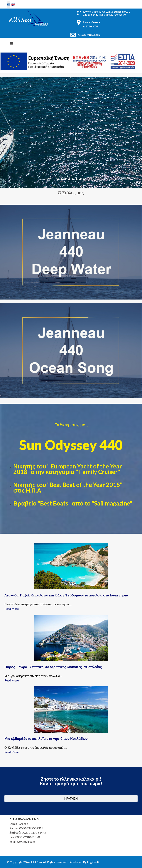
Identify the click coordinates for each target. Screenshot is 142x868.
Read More (12, 609)
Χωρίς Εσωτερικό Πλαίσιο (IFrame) (104, 836)
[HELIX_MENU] (12, 44)
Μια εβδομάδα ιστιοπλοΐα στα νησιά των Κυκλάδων (46, 739)
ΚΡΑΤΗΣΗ (71, 798)
